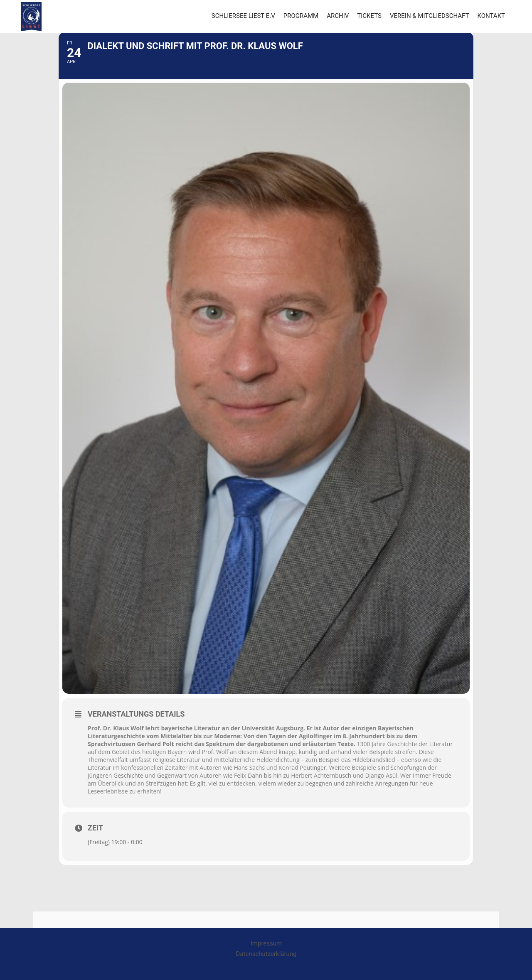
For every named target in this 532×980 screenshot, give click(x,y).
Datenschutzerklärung (266, 954)
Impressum (266, 943)
